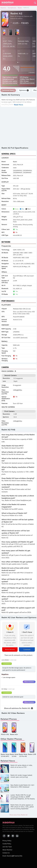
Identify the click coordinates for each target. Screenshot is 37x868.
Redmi (15, 162)
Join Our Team (7, 847)
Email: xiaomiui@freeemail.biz (12, 856)
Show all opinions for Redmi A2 (19, 708)
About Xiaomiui (7, 850)
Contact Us (6, 853)
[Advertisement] (18, 127)
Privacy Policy (7, 841)
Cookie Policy (7, 844)
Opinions (24, 90)
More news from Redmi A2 (18, 815)
